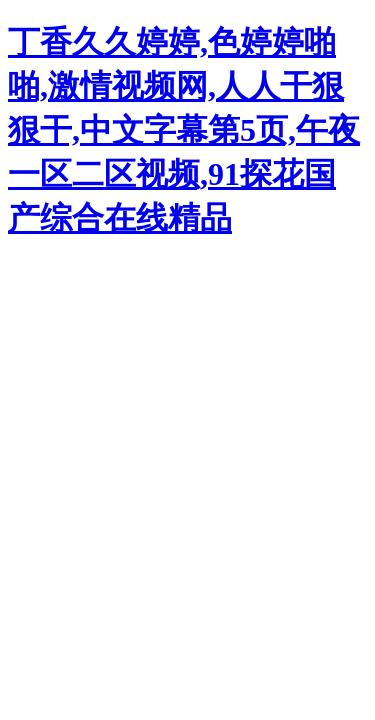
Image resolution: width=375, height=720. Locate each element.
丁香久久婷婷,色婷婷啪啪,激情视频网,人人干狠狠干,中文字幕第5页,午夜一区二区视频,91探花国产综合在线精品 (184, 130)
